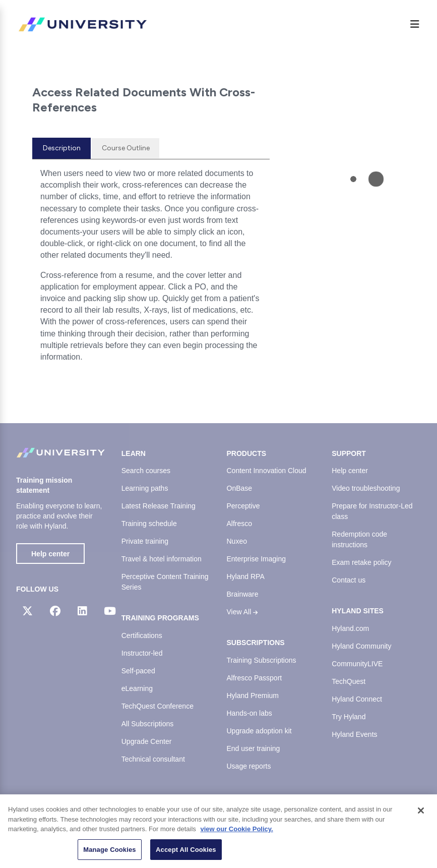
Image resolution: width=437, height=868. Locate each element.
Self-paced (138, 671)
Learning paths (145, 488)
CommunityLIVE (357, 664)
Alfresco (240, 524)
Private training (145, 541)
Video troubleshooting (366, 488)
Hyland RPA (246, 576)
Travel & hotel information (162, 559)
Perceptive (243, 506)
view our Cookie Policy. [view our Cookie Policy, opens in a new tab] (236, 833)
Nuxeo (237, 541)
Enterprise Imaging (257, 559)
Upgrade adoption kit (259, 731)
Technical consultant (153, 759)
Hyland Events (354, 734)
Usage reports (249, 766)
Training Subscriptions (262, 660)
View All (242, 612)
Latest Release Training (159, 506)
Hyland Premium (253, 696)
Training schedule (149, 524)
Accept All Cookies (186, 854)
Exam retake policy (361, 562)
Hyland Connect (357, 699)
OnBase (240, 488)
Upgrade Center (147, 741)
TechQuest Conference (158, 706)
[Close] (421, 815)
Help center (50, 554)
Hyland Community (361, 646)
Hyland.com (350, 628)
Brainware (243, 594)
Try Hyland (349, 717)
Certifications (142, 635)
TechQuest (349, 681)
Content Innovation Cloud (267, 471)
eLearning (137, 688)
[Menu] (415, 24)
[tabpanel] (151, 269)
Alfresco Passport (255, 678)
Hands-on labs (249, 713)
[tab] (61, 148)
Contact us (349, 580)
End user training (254, 748)
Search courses (146, 471)
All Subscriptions (148, 724)
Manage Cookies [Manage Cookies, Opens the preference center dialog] (109, 854)
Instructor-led (142, 653)
